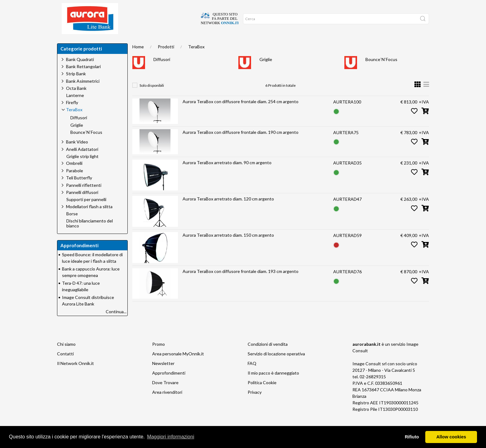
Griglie (266, 72)
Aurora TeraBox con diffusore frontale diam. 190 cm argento (241, 145)
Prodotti (166, 59)
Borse (72, 226)
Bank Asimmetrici (83, 93)
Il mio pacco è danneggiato (273, 385)
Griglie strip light (82, 169)
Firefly (72, 115)
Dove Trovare (165, 395)
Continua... (116, 324)
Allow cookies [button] (451, 437)
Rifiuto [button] (412, 437)
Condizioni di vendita (268, 356)
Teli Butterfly (79, 190)
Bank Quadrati (80, 72)
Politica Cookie (262, 395)
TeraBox (196, 59)
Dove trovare (95, 43)
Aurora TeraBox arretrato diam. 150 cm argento (228, 247)
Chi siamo (128, 43)
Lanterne (75, 108)
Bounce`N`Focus (381, 72)
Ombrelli (74, 176)
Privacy (255, 404)
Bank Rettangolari (83, 79)
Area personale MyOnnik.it (178, 366)
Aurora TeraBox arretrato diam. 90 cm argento (227, 175)
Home (67, 43)
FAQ (252, 376)
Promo (159, 356)
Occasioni (200, 43)
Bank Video (77, 154)
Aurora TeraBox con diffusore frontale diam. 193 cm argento (241, 284)
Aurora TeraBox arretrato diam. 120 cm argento (228, 211)
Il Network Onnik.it (75, 376)
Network (228, 43)
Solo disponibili (152, 98)
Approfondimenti (164, 43)
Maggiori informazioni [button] (170, 437)
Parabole (75, 183)
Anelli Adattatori (82, 162)
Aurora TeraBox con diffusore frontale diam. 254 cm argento (241, 114)
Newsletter (163, 376)
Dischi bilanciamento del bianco (90, 236)
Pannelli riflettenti (84, 198)
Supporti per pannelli (86, 212)
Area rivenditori (167, 404)
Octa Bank (76, 101)
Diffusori (162, 72)
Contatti (65, 366)
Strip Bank (76, 86)
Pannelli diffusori (82, 205)
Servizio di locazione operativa (276, 366)
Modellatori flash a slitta (89, 219)
